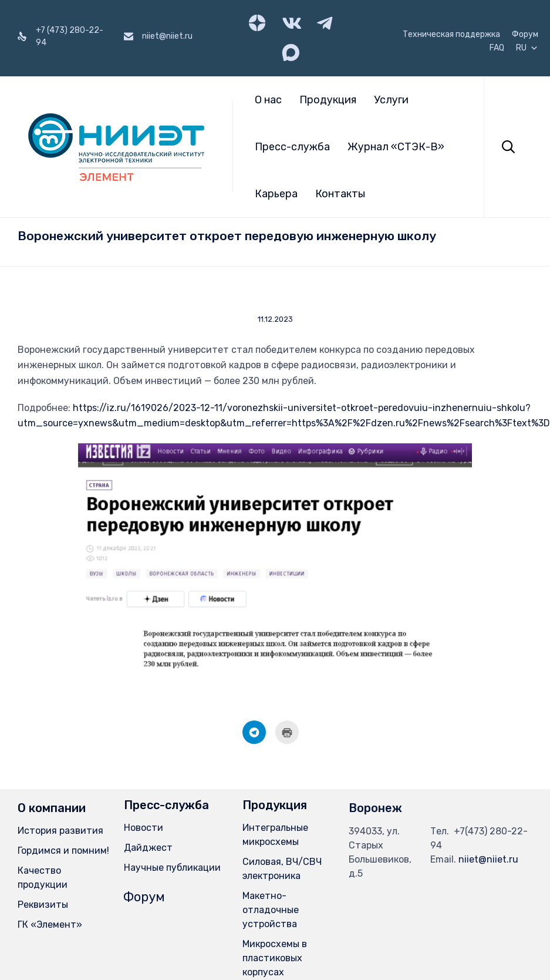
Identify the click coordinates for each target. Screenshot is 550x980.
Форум (525, 35)
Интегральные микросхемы (275, 835)
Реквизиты (43, 905)
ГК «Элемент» (50, 925)
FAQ (497, 48)
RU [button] (527, 48)
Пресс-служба (292, 147)
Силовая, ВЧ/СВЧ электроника (282, 869)
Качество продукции (43, 878)
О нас (268, 100)
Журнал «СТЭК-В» (396, 147)
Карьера (276, 194)
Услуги (391, 100)
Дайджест (148, 848)
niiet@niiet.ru (488, 859)
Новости (144, 828)
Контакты (340, 194)
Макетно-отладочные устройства (271, 910)
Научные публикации (172, 868)
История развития (60, 831)
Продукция (328, 100)
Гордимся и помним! (63, 851)
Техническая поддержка (451, 35)
